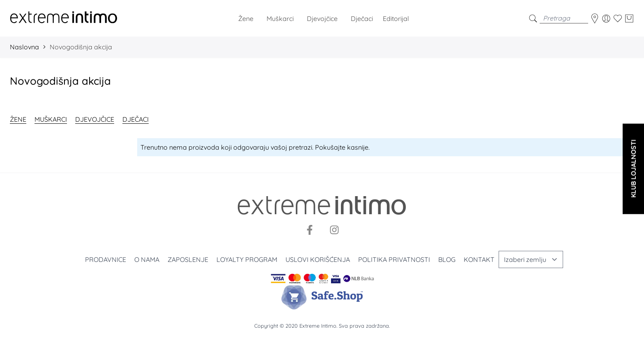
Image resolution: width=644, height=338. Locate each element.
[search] (533, 18)
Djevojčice (95, 119)
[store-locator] (595, 19)
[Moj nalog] (606, 19)
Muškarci (51, 119)
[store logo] (64, 18)
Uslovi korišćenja (318, 259)
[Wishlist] (618, 19)
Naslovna (24, 47)
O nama (147, 259)
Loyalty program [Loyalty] (247, 259)
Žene (18, 119)
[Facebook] (310, 230)
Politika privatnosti (394, 259)
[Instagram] (334, 230)
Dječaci (136, 119)
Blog (447, 259)
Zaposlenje (188, 259)
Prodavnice (106, 259)
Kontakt (479, 259)
